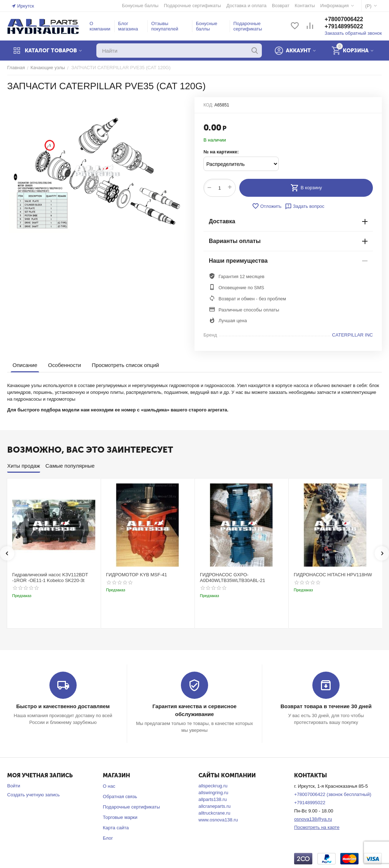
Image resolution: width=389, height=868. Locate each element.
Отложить (266, 206)
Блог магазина (128, 26)
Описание (25, 365)
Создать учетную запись (33, 795)
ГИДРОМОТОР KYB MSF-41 (136, 575)
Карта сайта (116, 828)
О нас (109, 786)
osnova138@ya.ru (313, 819)
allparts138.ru (213, 799)
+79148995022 (344, 26)
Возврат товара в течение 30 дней (326, 706)
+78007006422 (344, 19)
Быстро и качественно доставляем (63, 706)
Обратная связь (120, 797)
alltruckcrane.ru (214, 813)
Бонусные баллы (207, 26)
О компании (100, 26)
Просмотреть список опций (125, 365)
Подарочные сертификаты (248, 26)
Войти (14, 786)
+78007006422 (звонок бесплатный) (333, 794)
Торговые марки (120, 817)
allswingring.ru (213, 793)
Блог (108, 838)
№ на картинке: (221, 152)
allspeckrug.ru (213, 786)
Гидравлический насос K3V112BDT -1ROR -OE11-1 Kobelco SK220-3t (50, 578)
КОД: (208, 105)
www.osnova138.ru (218, 820)
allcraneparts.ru (215, 806)
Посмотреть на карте (317, 827)
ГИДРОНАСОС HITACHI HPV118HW (333, 575)
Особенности (64, 365)
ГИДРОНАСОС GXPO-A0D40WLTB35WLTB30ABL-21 (232, 578)
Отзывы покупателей (165, 26)
